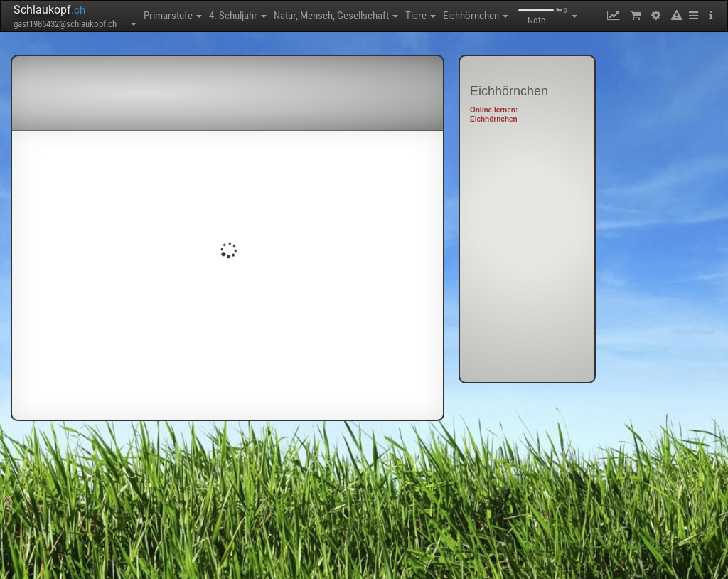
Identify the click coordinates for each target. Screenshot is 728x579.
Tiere (421, 16)
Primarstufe (173, 16)
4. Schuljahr (238, 16)
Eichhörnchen (476, 16)
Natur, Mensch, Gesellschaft (336, 16)
